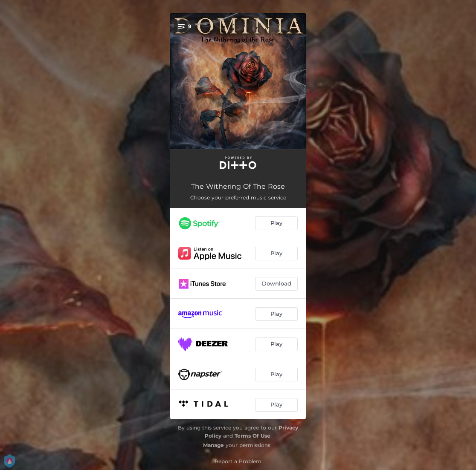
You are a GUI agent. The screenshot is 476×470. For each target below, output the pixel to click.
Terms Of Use (253, 436)
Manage (213, 445)
